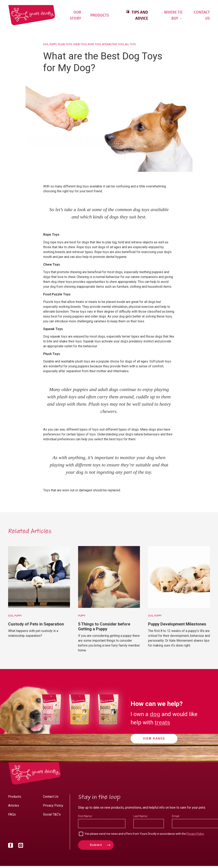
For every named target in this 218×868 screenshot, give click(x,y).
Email (176, 816)
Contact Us (202, 15)
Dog (46, 44)
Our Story (75, 15)
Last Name (140, 816)
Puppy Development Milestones (177, 624)
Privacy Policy (53, 805)
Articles (14, 805)
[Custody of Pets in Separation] (39, 577)
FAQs (12, 814)
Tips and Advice (139, 15)
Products (100, 15)
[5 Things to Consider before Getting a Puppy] (109, 577)
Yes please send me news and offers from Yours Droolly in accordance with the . (145, 834)
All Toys (130, 44)
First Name (85, 816)
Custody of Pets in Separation (36, 624)
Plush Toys (65, 44)
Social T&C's (52, 814)
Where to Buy (173, 15)
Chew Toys (80, 44)
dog (155, 714)
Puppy (53, 44)
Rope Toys (94, 44)
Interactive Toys (113, 44)
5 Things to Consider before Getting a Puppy (104, 626)
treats (162, 722)
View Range (154, 739)
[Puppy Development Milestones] (179, 577)
